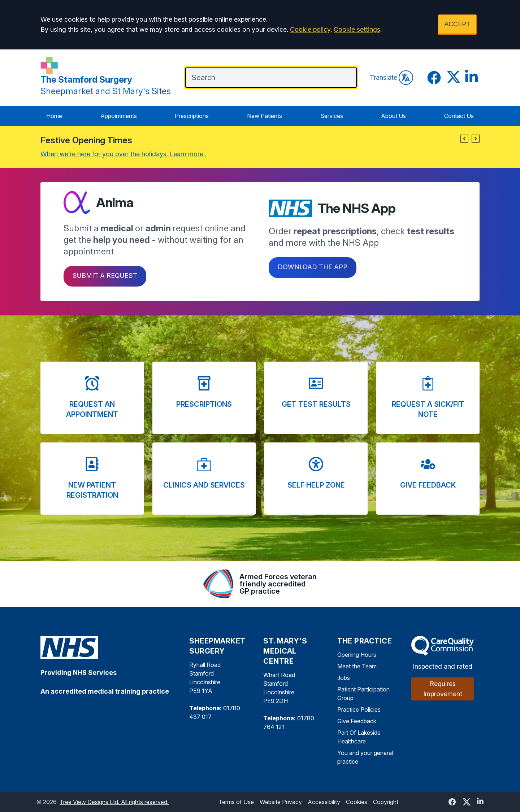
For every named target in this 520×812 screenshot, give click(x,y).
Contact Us (459, 116)
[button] (464, 139)
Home (54, 116)
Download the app (313, 267)
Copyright (386, 802)
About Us (393, 116)
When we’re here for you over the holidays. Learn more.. (123, 154)
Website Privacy (281, 802)
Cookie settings (357, 29)
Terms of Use (236, 802)
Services (332, 116)
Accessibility (324, 802)
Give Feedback (357, 721)
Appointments (119, 116)
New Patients (265, 116)
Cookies (357, 802)
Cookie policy (310, 29)
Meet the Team (357, 666)
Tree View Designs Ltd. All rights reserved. (114, 802)
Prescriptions (192, 116)
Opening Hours (357, 655)
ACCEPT (457, 24)
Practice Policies (359, 710)
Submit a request (105, 276)
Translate (391, 78)
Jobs (344, 678)
